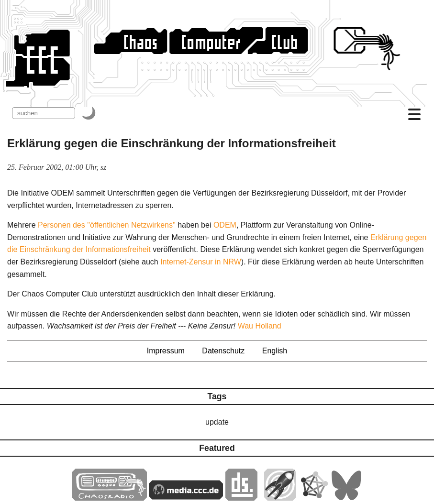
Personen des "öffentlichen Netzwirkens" (107, 225)
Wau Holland (260, 326)
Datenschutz (223, 351)
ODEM (225, 225)
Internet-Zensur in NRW (201, 262)
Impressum (166, 351)
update (217, 422)
